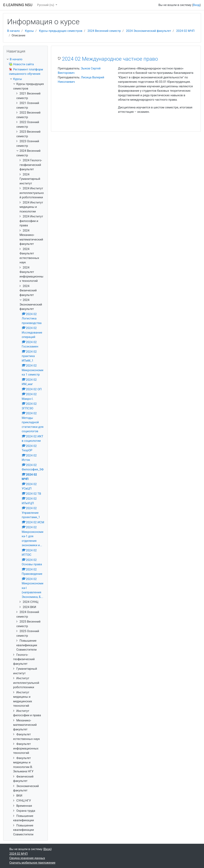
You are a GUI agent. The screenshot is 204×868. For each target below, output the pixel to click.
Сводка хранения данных (27, 858)
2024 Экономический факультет (149, 31)
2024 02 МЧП (185, 31)
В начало (13, 31)
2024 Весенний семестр (104, 31)
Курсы (29, 31)
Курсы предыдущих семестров (61, 31)
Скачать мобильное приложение (32, 863)
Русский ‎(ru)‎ (46, 5)
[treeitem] (25, 59)
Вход (196, 5)
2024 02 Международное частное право (110, 59)
